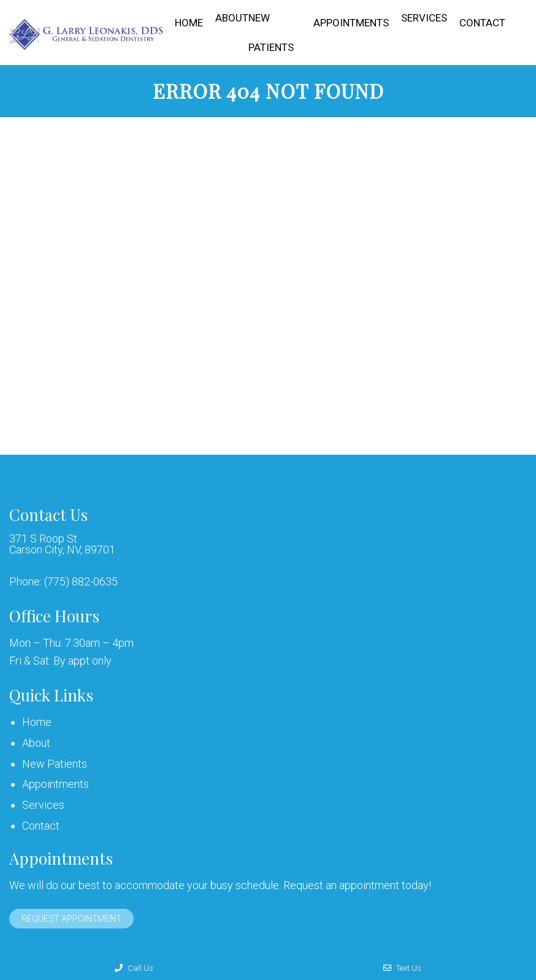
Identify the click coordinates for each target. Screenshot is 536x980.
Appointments (351, 23)
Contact (482, 23)
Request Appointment (71, 919)
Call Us (134, 968)
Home (189, 23)
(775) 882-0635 (81, 582)
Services (424, 18)
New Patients (271, 33)
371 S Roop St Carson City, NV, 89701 (62, 544)
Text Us (402, 968)
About (232, 18)
